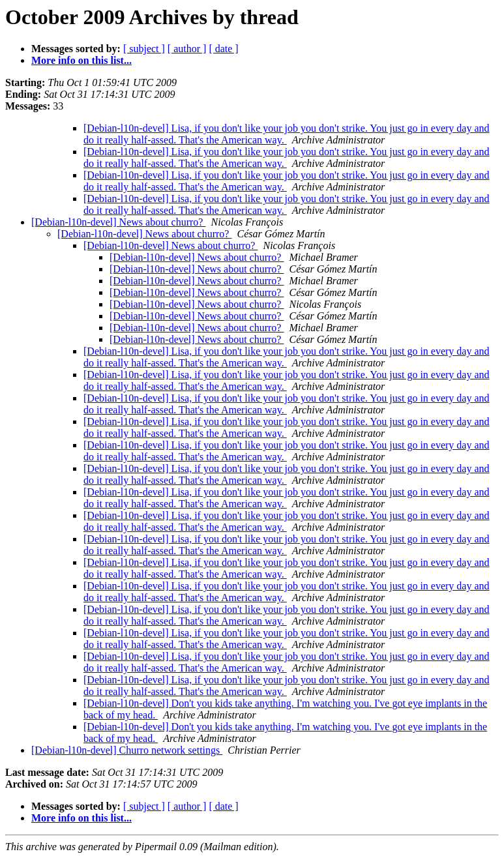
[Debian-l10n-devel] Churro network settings (127, 750)
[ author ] (187, 49)
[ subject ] (144, 49)
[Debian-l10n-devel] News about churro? (118, 222)
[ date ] (223, 49)
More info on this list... (82, 60)
